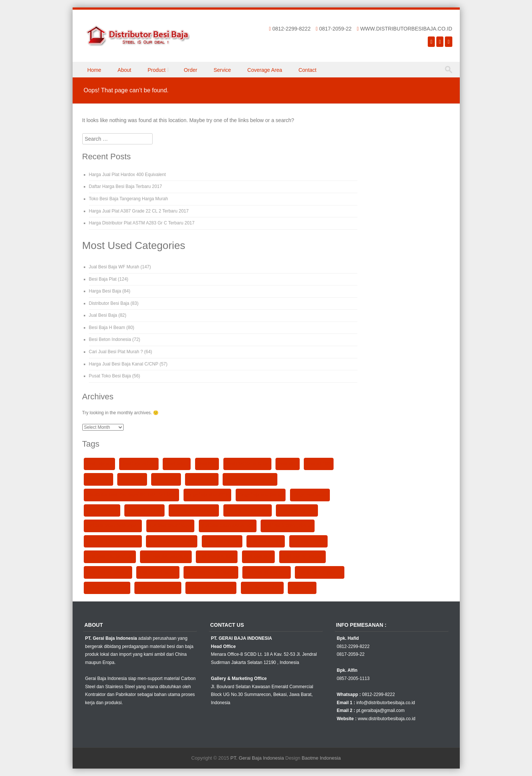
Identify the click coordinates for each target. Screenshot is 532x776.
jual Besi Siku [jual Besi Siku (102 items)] (259, 556)
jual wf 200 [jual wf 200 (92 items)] (302, 588)
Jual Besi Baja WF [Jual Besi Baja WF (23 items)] (297, 510)
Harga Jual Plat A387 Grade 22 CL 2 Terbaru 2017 (139, 211)
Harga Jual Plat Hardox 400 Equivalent (128, 175)
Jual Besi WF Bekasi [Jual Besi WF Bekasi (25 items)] (302, 556)
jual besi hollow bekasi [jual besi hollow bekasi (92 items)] (172, 541)
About (125, 70)
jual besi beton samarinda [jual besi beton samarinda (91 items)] (228, 526)
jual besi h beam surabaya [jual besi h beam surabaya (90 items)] (113, 541)
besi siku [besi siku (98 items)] (288, 464)
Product (156, 70)
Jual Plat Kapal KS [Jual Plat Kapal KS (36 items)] (262, 588)
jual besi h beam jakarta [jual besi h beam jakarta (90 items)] (288, 526)
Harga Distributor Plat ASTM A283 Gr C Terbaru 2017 (142, 223)
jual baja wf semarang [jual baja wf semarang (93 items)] (194, 510)
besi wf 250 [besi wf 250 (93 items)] (166, 479)
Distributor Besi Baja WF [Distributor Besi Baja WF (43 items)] (250, 479)
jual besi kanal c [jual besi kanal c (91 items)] (266, 541)
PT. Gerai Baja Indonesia (257, 758)
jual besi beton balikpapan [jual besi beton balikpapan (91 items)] (113, 526)
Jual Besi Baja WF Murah (114, 267)
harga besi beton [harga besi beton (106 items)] (310, 495)
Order (191, 70)
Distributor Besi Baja (109, 303)
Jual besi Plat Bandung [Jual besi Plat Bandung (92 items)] (110, 556)
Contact (308, 70)
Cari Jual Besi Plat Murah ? (116, 352)
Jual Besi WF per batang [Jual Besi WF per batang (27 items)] (211, 572)
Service (222, 70)
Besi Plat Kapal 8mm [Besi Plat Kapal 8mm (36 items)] (247, 464)
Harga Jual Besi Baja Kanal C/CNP (124, 364)
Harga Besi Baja (105, 291)
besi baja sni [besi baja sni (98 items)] (100, 464)
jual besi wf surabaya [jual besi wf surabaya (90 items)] (267, 572)
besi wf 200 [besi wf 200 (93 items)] (132, 479)
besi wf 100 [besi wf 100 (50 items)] (319, 464)
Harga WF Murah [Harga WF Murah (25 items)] (144, 510)
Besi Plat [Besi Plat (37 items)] (207, 464)
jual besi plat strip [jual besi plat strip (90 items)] (217, 556)
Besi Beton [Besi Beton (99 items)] (177, 464)
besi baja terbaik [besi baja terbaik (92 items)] (139, 464)
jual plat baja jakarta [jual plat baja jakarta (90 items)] (107, 588)
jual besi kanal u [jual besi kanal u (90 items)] (308, 541)
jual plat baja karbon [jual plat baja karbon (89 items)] (158, 588)
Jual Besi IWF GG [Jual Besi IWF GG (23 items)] (222, 541)
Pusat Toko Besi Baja (110, 376)
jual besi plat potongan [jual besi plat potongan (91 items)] (166, 556)
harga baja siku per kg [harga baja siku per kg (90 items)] (261, 495)
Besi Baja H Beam (107, 328)
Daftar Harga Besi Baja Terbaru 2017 (126, 186)
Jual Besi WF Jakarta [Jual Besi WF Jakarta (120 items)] (108, 572)
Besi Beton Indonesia (110, 339)
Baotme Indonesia (321, 758)
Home (94, 70)
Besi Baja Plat (103, 279)
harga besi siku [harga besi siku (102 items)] (102, 510)
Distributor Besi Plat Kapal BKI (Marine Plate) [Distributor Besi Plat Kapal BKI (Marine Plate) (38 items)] (132, 495)
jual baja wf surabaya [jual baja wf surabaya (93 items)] (248, 510)
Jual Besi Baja (103, 315)
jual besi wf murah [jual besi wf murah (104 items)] (158, 572)
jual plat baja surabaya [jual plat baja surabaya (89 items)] (211, 588)
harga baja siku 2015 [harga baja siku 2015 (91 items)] (208, 495)
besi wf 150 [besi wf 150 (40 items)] (99, 479)
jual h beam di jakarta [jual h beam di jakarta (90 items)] (319, 572)
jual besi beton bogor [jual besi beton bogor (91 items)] (171, 526)
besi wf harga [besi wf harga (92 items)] (202, 479)
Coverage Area (265, 70)
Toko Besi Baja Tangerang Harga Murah (129, 199)
